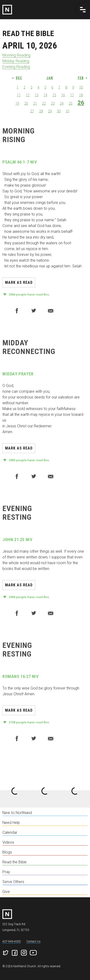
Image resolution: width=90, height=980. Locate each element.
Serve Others (13, 882)
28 (41, 111)
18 (81, 95)
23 (53, 103)
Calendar (10, 832)
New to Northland (17, 813)
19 (17, 103)
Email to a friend (50, 311)
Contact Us (33, 942)
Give (6, 892)
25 (71, 103)
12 (28, 95)
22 (44, 103)
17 (72, 95)
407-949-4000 (12, 942)
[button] (83, 10)
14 (45, 95)
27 (32, 111)
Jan (50, 78)
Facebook (17, 311)
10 (81, 87)
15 (54, 95)
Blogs (7, 852)
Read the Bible (15, 862)
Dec (19, 78)
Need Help (11, 823)
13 (36, 95)
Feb (81, 78)
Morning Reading (16, 55)
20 (26, 103)
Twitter (34, 311)
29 (50, 111)
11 (19, 95)
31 (68, 111)
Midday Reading (16, 61)
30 (59, 111)
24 (62, 103)
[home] (45, 10)
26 (81, 103)
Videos (8, 842)
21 (35, 103)
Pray (6, 872)
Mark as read (19, 282)
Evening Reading (16, 67)
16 (63, 95)
